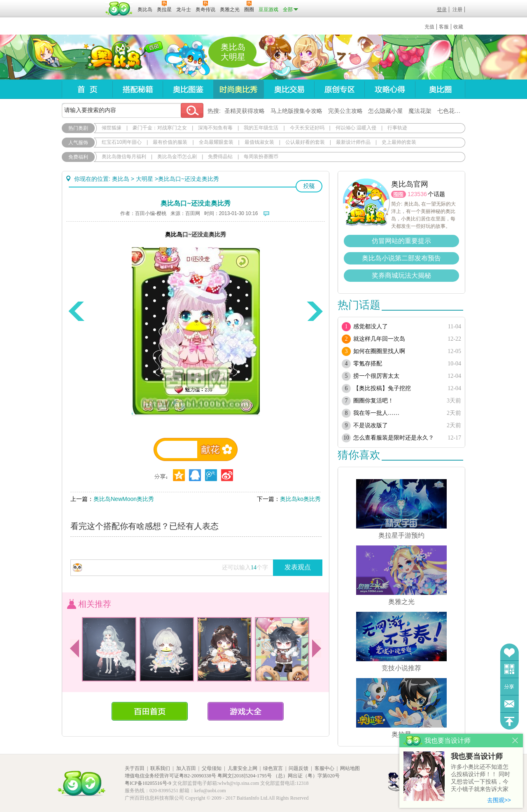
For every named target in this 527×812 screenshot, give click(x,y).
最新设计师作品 (353, 142)
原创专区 (339, 89)
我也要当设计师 (477, 756)
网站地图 (350, 768)
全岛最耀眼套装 (216, 142)
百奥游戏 (82, 4)
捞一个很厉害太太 (376, 376)
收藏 (458, 27)
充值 (429, 27)
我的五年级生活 (261, 128)
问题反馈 (510, 704)
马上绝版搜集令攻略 (296, 111)
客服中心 (324, 768)
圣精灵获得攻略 (245, 111)
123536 (417, 194)
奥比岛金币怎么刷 (177, 157)
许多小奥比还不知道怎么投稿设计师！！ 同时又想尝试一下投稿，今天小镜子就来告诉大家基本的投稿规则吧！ (480, 778)
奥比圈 (440, 89)
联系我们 (160, 768)
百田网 (119, 9)
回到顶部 (510, 721)
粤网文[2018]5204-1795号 (245, 776)
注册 (457, 9)
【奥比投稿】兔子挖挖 (382, 388)
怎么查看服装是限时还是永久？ (394, 438)
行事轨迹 (397, 128)
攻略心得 (390, 89)
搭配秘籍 (138, 89)
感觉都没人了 (371, 326)
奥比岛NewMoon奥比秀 (124, 499)
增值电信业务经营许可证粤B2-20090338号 (170, 776)
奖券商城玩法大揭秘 (401, 275)
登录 (442, 9)
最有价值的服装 (170, 142)
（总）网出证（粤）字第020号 (306, 776)
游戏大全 (246, 711)
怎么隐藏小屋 (385, 111)
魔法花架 (420, 111)
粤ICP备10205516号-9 (148, 783)
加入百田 (186, 768)
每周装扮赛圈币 (261, 157)
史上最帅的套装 (399, 142)
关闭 (515, 741)
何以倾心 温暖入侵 (356, 128)
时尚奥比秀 (238, 89)
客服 (444, 27)
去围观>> (499, 800)
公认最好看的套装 (305, 142)
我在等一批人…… (376, 413)
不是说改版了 (371, 425)
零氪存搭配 (368, 364)
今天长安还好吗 (307, 128)
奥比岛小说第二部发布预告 (401, 258)
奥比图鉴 (188, 89)
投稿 (309, 186)
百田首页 (150, 711)
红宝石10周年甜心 (122, 142)
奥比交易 (289, 89)
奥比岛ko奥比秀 (300, 499)
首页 (87, 89)
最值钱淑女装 (259, 142)
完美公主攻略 (345, 111)
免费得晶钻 (220, 157)
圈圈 (399, 194)
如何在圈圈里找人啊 (379, 351)
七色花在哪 (452, 111)
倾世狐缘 (112, 128)
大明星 (145, 179)
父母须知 (212, 768)
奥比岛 (113, 57)
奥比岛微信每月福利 (124, 157)
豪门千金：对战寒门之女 (160, 128)
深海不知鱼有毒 (215, 128)
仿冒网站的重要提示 (401, 241)
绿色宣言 (273, 768)
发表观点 (298, 567)
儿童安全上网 (243, 768)
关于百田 (135, 768)
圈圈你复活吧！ (373, 401)
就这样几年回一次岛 (379, 339)
